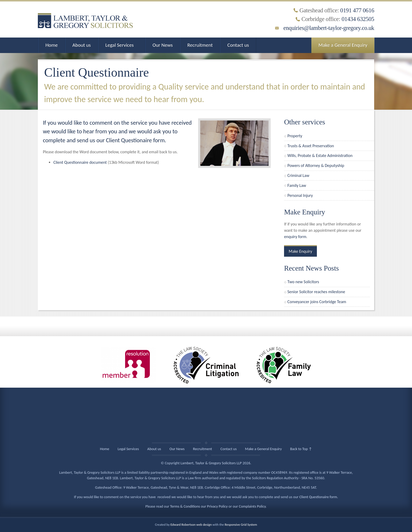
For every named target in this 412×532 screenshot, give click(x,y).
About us (82, 45)
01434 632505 (358, 19)
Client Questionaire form (318, 497)
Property (295, 136)
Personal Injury (300, 195)
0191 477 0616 (357, 10)
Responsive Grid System (241, 525)
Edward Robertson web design (191, 525)
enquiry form (295, 237)
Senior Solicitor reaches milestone (316, 292)
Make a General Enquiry (343, 45)
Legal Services (120, 45)
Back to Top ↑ (301, 449)
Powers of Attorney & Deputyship (316, 165)
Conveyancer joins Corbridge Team (317, 302)
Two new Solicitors (303, 282)
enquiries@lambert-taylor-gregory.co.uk (329, 28)
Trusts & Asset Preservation (311, 146)
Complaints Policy (252, 506)
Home (52, 45)
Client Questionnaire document (80, 162)
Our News (163, 45)
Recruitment (200, 45)
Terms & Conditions (185, 506)
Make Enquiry (300, 251)
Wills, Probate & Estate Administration (320, 156)
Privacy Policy (217, 506)
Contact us (238, 45)
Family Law (297, 185)
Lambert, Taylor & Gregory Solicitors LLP (211, 463)
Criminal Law (298, 175)
